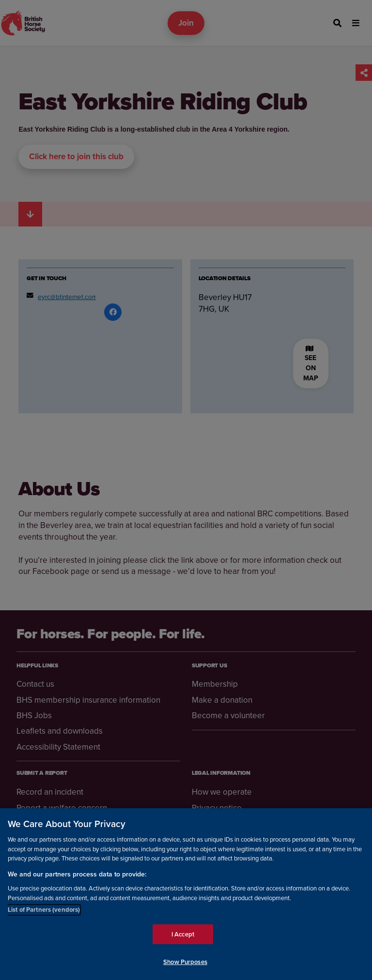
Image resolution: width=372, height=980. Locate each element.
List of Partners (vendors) (44, 910)
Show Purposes (185, 962)
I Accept (183, 934)
